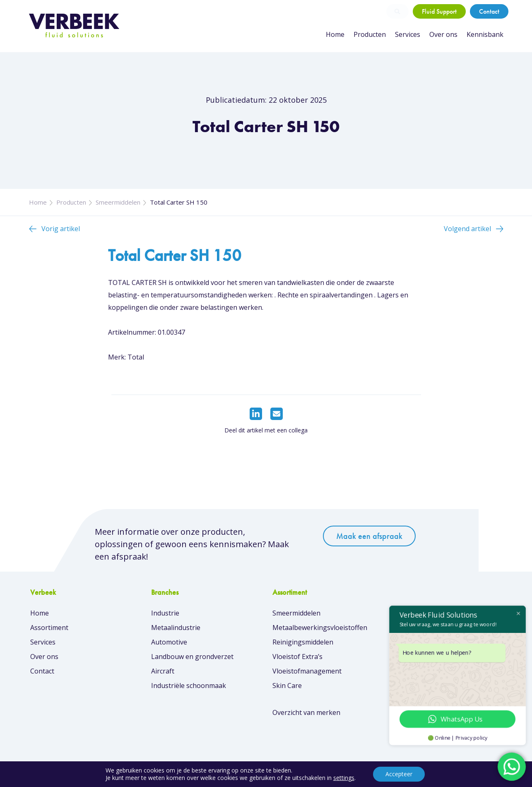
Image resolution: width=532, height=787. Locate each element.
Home (335, 34)
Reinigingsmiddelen (303, 642)
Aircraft (163, 671)
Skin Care (287, 686)
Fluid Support (439, 11)
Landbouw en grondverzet (192, 657)
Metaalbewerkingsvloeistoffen (320, 628)
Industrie (165, 613)
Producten (370, 34)
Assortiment (49, 628)
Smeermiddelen (118, 202)
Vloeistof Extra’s (297, 657)
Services (408, 34)
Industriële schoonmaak (189, 686)
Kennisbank (485, 34)
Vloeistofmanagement (307, 671)
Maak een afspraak (369, 536)
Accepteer (399, 774)
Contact (489, 11)
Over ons (443, 34)
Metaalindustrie (176, 628)
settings (344, 778)
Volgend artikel (467, 229)
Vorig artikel (61, 229)
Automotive (169, 642)
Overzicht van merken (306, 712)
